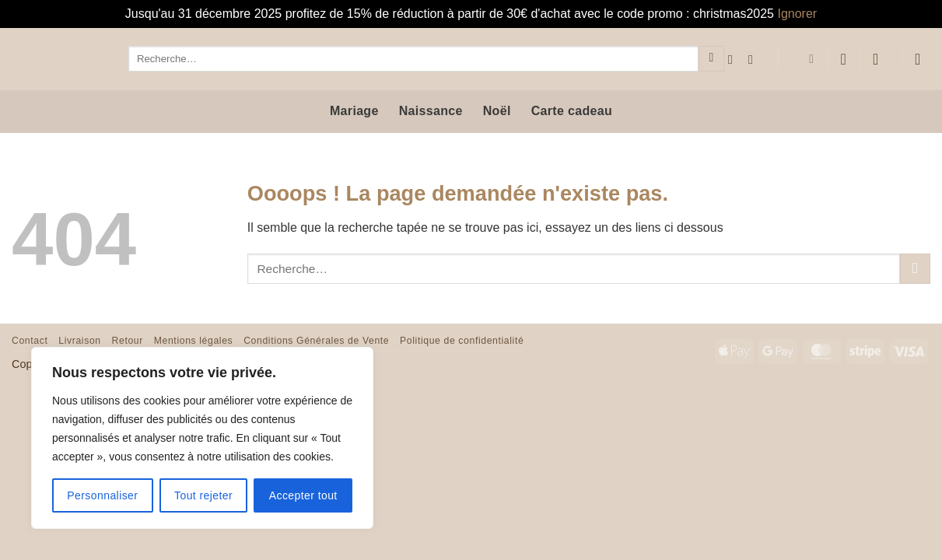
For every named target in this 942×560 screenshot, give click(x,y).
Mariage (354, 111)
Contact (30, 341)
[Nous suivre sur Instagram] (755, 59)
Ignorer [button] (797, 14)
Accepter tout (303, 495)
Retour (128, 341)
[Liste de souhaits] (843, 59)
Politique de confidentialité (462, 341)
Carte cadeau (572, 111)
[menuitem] (802, 59)
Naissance (431, 111)
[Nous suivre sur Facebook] (734, 59)
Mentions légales (194, 341)
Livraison (79, 341)
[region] (202, 438)
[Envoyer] (711, 59)
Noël (497, 111)
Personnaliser (102, 495)
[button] (881, 59)
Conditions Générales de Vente (316, 341)
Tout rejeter (203, 495)
